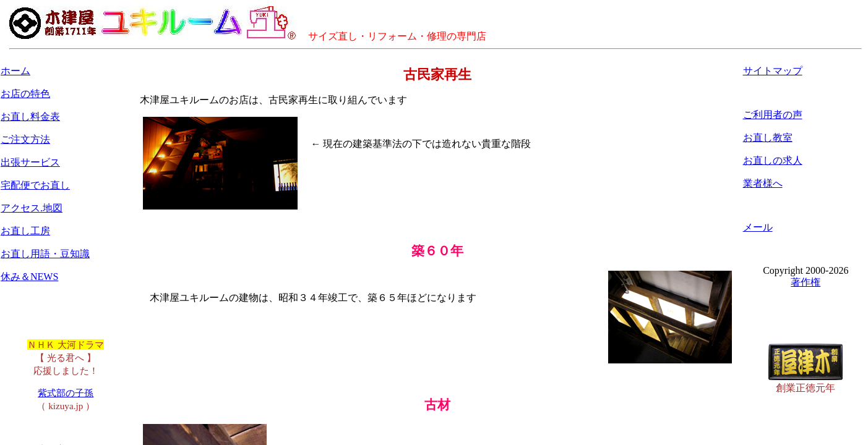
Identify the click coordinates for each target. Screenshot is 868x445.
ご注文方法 (25, 139)
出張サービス (30, 162)
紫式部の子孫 (66, 393)
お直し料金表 (30, 117)
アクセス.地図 (32, 208)
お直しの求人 (773, 160)
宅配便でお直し (35, 185)
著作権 (806, 282)
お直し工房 (25, 231)
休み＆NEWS (29, 277)
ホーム (15, 71)
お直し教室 (768, 138)
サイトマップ (773, 71)
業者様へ (763, 183)
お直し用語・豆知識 (45, 254)
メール (758, 227)
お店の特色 (25, 94)
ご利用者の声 (773, 115)
